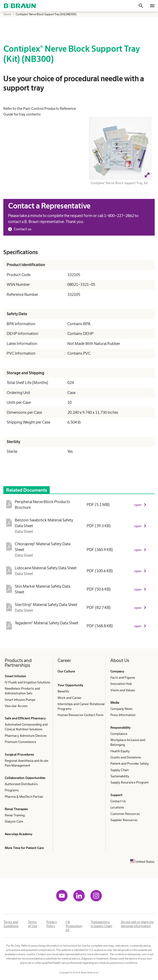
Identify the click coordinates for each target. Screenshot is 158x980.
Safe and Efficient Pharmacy (25, 718)
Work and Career (70, 698)
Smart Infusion (15, 676)
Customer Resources (125, 814)
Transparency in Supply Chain (101, 924)
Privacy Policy (52, 924)
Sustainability (120, 776)
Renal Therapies (16, 809)
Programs (12, 790)
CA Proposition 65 (74, 926)
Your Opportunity (70, 685)
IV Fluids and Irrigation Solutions (27, 682)
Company (117, 671)
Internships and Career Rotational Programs (81, 706)
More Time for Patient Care (24, 848)
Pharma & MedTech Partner (24, 797)
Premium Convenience (20, 742)
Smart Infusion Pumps (20, 700)
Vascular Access (16, 706)
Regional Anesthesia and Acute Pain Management (27, 763)
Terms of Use (33, 924)
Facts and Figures (123, 677)
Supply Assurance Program (130, 782)
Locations (117, 807)
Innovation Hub (121, 684)
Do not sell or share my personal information (137, 924)
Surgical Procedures (19, 754)
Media (115, 702)
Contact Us (118, 801)
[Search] (141, 6)
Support (116, 795)
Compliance (119, 734)
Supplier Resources (124, 820)
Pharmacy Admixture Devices (26, 736)
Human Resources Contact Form (81, 715)
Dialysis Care (14, 821)
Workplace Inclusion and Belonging (128, 742)
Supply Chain (120, 770)
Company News (121, 709)
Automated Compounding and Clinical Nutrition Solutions (26, 727)
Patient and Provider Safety (130, 763)
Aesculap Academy (19, 834)
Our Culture (66, 671)
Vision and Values (123, 690)
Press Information (123, 715)
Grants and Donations (126, 757)
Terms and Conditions (11, 924)
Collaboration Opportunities (25, 778)
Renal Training (15, 815)
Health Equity (120, 751)
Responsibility (121, 727)
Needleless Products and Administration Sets (22, 691)
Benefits (63, 691)
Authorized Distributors (21, 784)
